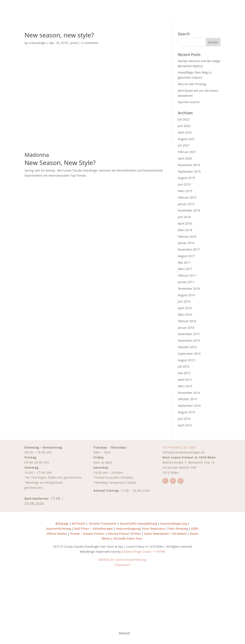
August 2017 (186, 256)
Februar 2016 (187, 321)
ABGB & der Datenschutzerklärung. (122, 560)
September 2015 (189, 354)
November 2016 (189, 289)
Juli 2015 (184, 366)
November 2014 (189, 393)
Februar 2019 (187, 197)
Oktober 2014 (187, 399)
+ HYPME (159, 552)
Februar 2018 (187, 237)
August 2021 (186, 139)
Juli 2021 (184, 145)
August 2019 (186, 178)
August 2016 (186, 295)
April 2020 (185, 158)
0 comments (90, 43)
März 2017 (185, 269)
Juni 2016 (184, 301)
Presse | (77, 534)
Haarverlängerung (174, 523)
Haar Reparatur (154, 529)
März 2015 (185, 386)
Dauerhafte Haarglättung (138, 523)
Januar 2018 (186, 243)
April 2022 (185, 132)
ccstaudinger (37, 43)
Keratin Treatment (103, 523)
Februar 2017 (187, 275)
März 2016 (185, 314)
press (74, 43)
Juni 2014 (184, 419)
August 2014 (186, 412)
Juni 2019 (184, 184)
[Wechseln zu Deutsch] (122, 633)
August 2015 (186, 360)
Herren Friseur (119, 534)
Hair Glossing (179, 529)
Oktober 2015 (187, 347)
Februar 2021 (187, 152)
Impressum (122, 565)
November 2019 (189, 165)
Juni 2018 (184, 217)
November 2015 (189, 340)
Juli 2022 (184, 119)
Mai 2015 (184, 373)
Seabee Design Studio (137, 552)
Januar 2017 (186, 282)
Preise (136, 534)
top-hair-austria (189, 102)
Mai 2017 (184, 263)
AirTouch (79, 523)
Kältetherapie (103, 529)
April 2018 (185, 223)
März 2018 (185, 230)
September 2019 (189, 171)
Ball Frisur (82, 529)
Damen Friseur (94, 534)
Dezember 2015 (189, 334)
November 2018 (189, 210)
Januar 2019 (186, 204)
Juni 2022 (184, 126)
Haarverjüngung (128, 529)
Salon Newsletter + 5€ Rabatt (166, 534)
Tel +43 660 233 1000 (179, 447)
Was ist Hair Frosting (192, 84)
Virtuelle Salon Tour (128, 538)
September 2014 (189, 406)
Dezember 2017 (189, 249)
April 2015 (185, 380)
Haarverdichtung (59, 529)
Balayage (62, 523)
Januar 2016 (186, 328)
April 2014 (185, 425)
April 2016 (185, 308)
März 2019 (185, 191)
